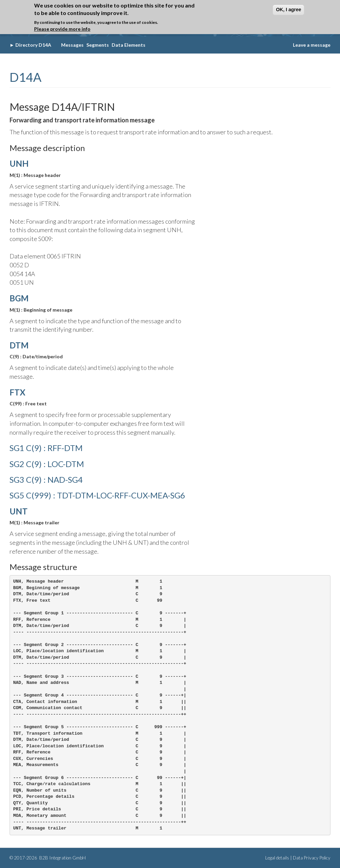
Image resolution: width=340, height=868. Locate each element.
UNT (19, 511)
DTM (19, 345)
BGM (19, 298)
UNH (19, 163)
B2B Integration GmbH (62, 858)
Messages (72, 45)
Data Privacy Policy (312, 858)
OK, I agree (288, 10)
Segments (98, 45)
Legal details (277, 858)
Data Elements (129, 45)
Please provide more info (62, 29)
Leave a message (312, 45)
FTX (17, 392)
